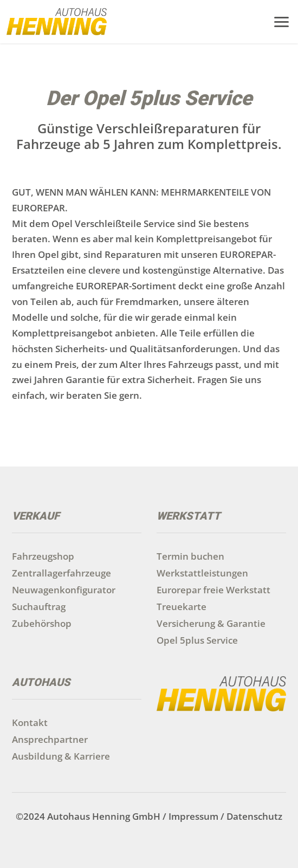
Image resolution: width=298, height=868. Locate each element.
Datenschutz (254, 816)
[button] (282, 21)
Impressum (193, 816)
